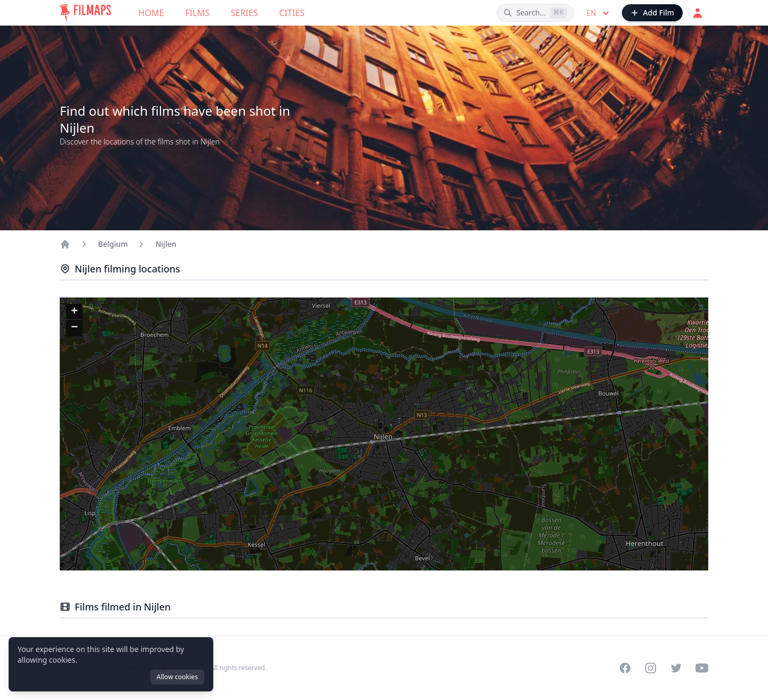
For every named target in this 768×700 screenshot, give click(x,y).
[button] (74, 312)
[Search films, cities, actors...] (535, 13)
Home (151, 13)
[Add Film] (652, 13)
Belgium (113, 244)
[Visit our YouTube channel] (702, 668)
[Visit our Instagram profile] (651, 668)
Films (197, 13)
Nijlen (166, 244)
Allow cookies (177, 677)
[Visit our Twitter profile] (676, 668)
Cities (292, 13)
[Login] (698, 13)
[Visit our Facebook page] (625, 668)
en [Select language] (599, 13)
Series (245, 13)
